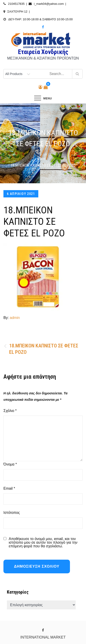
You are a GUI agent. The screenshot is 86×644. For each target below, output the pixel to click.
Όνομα (10, 464)
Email (9, 488)
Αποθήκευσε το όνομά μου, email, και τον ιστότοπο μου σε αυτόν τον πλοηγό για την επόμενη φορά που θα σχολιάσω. (43, 543)
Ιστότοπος (12, 513)
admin (15, 318)
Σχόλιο (10, 411)
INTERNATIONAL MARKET (43, 637)
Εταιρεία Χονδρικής (43, 52)
